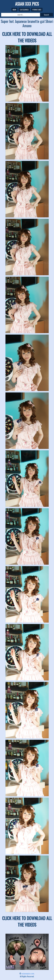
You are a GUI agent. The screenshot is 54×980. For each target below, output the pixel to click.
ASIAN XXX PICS (27, 4)
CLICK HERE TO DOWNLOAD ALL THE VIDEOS (27, 37)
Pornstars (37, 10)
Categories (24, 10)
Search (46, 15)
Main (14, 10)
